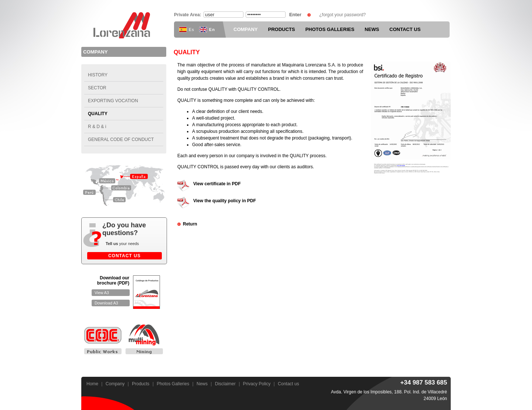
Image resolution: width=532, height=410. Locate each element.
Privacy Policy (257, 384)
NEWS (372, 29)
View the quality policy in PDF (225, 201)
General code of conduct (121, 139)
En (207, 30)
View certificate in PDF (217, 184)
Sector (97, 88)
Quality (98, 114)
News (202, 384)
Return (190, 224)
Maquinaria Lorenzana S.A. (124, 25)
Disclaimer (225, 384)
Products (141, 384)
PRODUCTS (281, 29)
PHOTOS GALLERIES (330, 29)
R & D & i (97, 127)
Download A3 (106, 303)
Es (187, 30)
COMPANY (245, 29)
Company (115, 384)
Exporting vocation (113, 101)
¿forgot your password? (342, 15)
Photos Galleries (173, 384)
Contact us (288, 384)
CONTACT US (405, 29)
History (98, 75)
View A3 (102, 293)
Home (92, 384)
